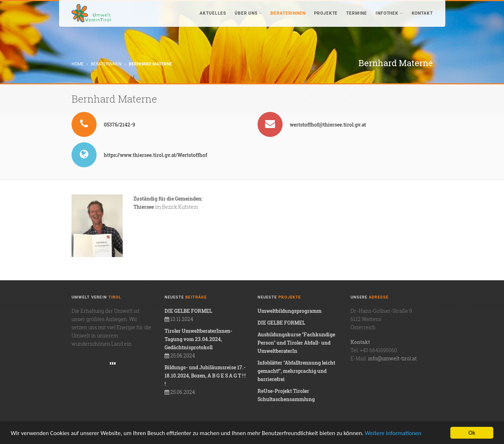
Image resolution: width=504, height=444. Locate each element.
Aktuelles (213, 13)
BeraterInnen (288, 13)
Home (78, 64)
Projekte (326, 13)
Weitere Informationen (393, 433)
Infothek (389, 13)
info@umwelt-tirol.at (392, 358)
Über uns (248, 13)
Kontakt (422, 13)
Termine (357, 13)
